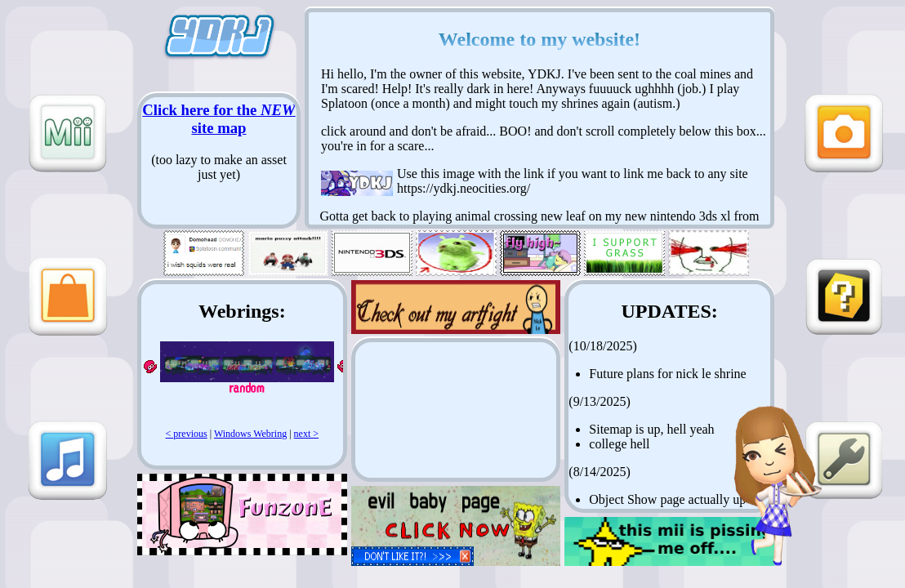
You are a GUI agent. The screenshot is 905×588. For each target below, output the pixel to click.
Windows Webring (250, 434)
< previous (187, 434)
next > (306, 434)
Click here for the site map (218, 119)
